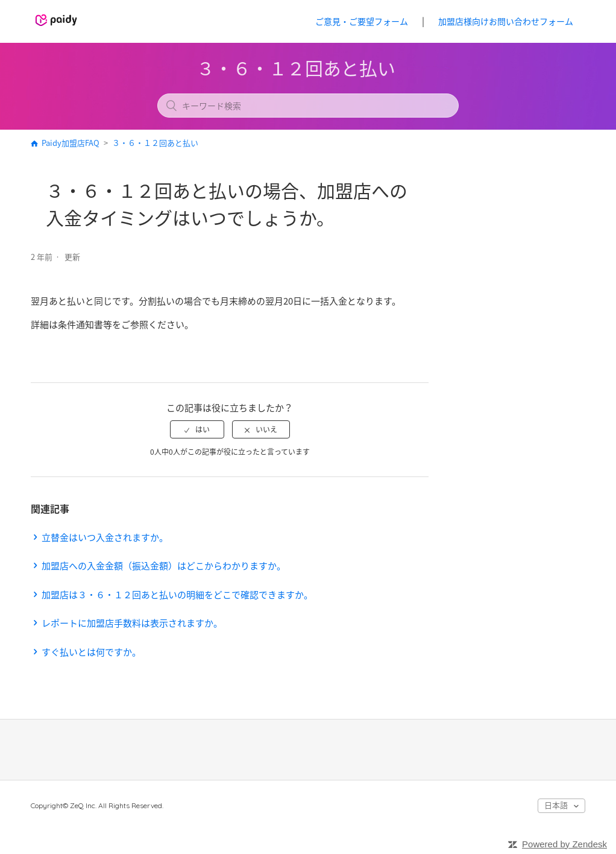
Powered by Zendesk (564, 844)
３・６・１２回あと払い (155, 143)
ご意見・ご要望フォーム (362, 21)
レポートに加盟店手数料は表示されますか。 (132, 623)
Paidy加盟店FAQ (71, 143)
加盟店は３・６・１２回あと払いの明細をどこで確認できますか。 (177, 595)
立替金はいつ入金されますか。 (105, 537)
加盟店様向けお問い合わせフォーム (506, 21)
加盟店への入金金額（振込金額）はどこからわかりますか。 (164, 566)
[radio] (197, 429)
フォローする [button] (394, 258)
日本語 (557, 805)
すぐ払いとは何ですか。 (91, 652)
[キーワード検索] (308, 106)
